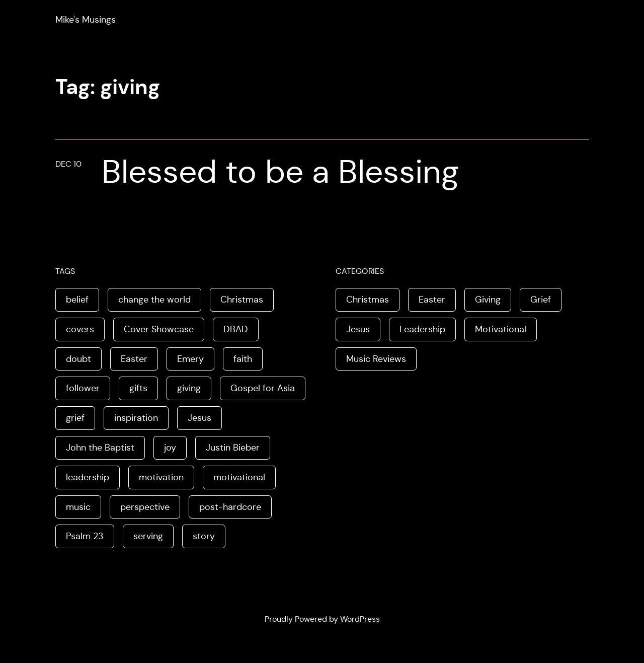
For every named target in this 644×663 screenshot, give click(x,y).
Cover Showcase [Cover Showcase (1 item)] (159, 329)
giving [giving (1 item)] (189, 388)
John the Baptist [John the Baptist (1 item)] (100, 448)
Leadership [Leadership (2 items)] (422, 329)
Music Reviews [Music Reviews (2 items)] (376, 359)
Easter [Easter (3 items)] (134, 359)
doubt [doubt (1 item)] (78, 359)
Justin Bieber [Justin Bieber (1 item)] (233, 448)
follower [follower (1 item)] (83, 388)
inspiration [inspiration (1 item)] (136, 418)
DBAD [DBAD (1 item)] (236, 329)
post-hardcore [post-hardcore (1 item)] (230, 507)
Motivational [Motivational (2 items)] (501, 329)
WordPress (360, 619)
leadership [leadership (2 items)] (88, 477)
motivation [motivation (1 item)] (161, 477)
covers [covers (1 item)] (80, 329)
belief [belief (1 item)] (77, 300)
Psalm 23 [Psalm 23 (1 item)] (85, 536)
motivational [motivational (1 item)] (239, 477)
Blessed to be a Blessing (280, 172)
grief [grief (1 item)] (75, 418)
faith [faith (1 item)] (243, 359)
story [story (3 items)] (204, 536)
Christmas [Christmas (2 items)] (242, 300)
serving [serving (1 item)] (148, 536)
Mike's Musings (86, 20)
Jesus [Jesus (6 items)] (199, 418)
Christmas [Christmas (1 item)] (368, 300)
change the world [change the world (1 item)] (154, 300)
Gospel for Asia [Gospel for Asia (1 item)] (263, 388)
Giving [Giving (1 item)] (488, 300)
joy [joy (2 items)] (170, 448)
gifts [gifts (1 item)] (138, 388)
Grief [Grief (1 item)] (541, 300)
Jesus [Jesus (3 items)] (358, 329)
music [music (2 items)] (78, 507)
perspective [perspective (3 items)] (145, 507)
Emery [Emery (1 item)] (190, 359)
